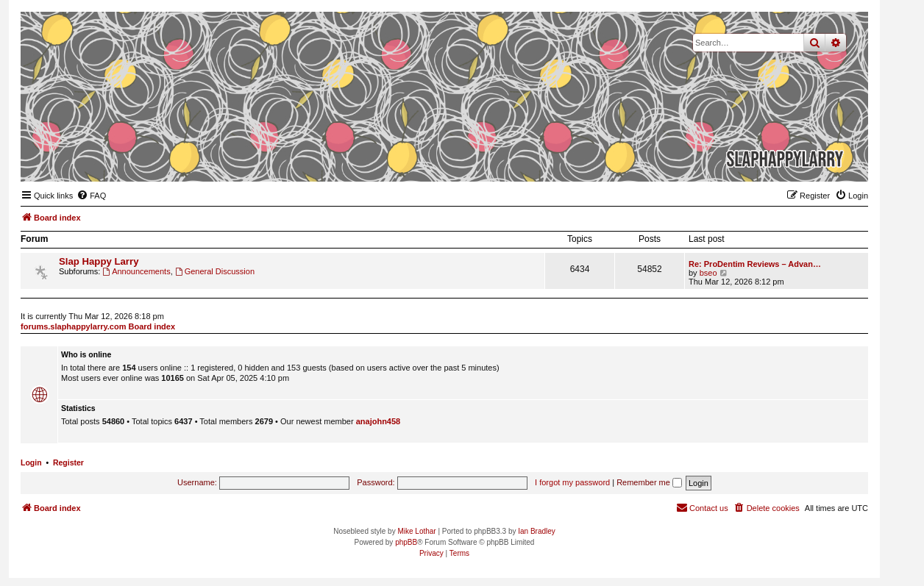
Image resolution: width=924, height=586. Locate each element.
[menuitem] (91, 196)
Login (31, 462)
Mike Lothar (416, 531)
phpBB (406, 542)
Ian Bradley (537, 531)
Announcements (136, 271)
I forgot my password (572, 482)
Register (68, 462)
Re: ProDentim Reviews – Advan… (755, 264)
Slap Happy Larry (99, 261)
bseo (708, 273)
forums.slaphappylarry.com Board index (98, 326)
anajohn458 (379, 421)
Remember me (649, 482)
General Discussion (215, 271)
